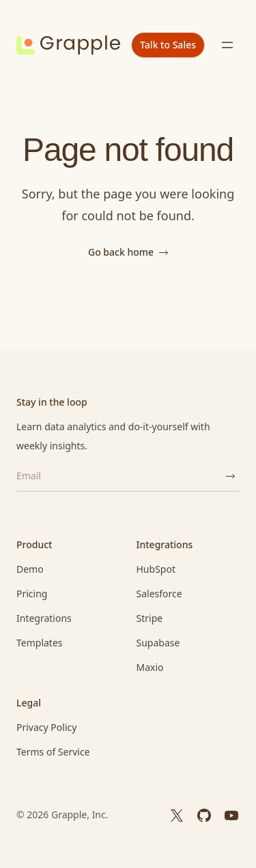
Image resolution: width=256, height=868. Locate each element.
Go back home (128, 252)
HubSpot (156, 569)
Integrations (44, 618)
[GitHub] (204, 815)
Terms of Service (53, 752)
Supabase (158, 643)
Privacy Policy (46, 727)
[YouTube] (231, 815)
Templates (40, 643)
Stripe (150, 618)
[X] (177, 815)
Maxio (150, 667)
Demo (30, 569)
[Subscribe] (230, 476)
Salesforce (159, 594)
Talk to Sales (168, 45)
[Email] (118, 476)
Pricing (32, 594)
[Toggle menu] (227, 45)
